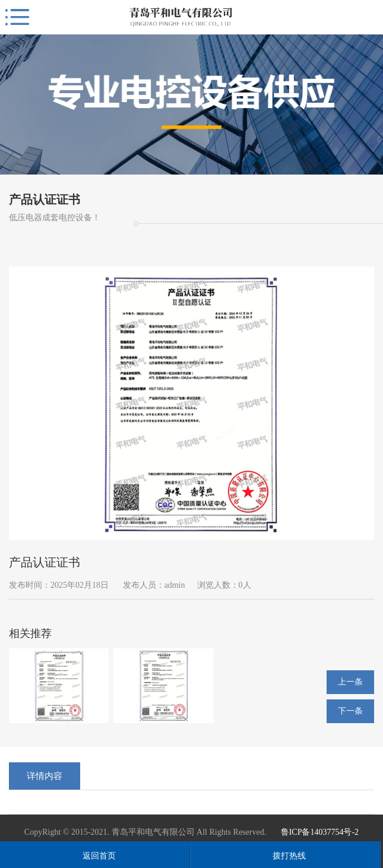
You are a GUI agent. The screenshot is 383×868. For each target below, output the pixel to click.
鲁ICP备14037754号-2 (320, 832)
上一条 (350, 682)
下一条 (350, 711)
